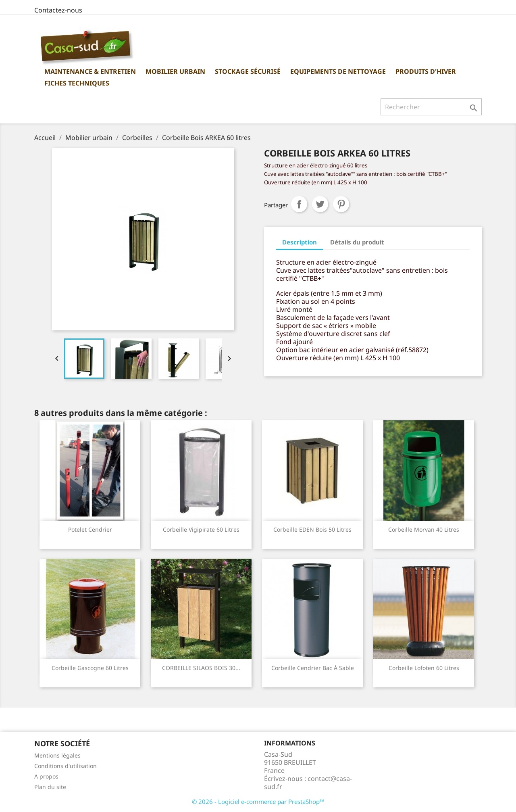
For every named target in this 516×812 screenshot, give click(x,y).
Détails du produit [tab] (357, 242)
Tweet (320, 204)
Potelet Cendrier (90, 529)
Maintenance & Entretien (90, 71)
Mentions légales (57, 755)
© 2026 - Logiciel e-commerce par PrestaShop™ (258, 802)
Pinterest (341, 204)
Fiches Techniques (77, 83)
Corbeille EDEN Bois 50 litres (312, 529)
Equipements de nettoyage (338, 71)
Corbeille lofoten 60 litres (424, 668)
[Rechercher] (431, 107)
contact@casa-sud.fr (308, 783)
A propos (46, 776)
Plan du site (50, 787)
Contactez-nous (58, 10)
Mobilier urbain (175, 71)
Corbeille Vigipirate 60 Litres (201, 529)
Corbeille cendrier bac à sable (313, 668)
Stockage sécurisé (248, 71)
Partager (299, 204)
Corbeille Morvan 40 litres (424, 529)
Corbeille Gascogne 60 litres (90, 668)
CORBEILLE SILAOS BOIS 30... (201, 668)
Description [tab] (300, 242)
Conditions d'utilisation (66, 766)
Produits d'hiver (426, 71)
